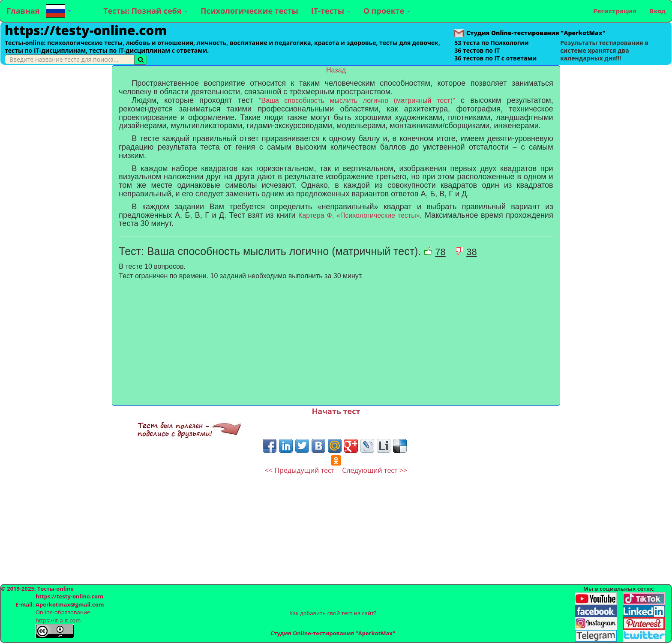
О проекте (387, 11)
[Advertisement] (56, 194)
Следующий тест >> (375, 470)
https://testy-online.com (86, 30)
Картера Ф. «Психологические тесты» (359, 215)
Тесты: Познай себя (145, 11)
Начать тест (336, 411)
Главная (23, 11)
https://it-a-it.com (58, 620)
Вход (657, 11)
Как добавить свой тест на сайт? (333, 613)
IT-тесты (331, 11)
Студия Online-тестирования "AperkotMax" (333, 633)
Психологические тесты (249, 11)
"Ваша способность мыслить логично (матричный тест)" (357, 101)
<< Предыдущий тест (300, 470)
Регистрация (615, 11)
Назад (336, 70)
